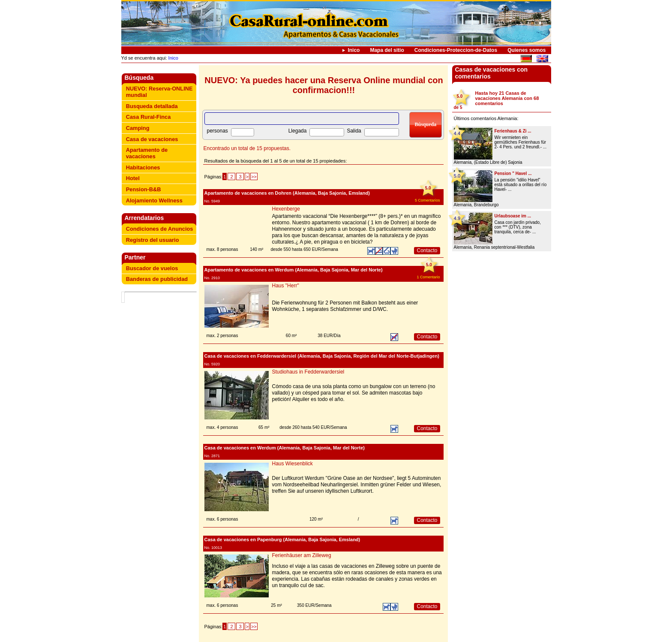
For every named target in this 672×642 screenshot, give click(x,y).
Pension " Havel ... (513, 173)
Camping (138, 128)
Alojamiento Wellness (154, 200)
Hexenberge (286, 209)
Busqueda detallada (152, 106)
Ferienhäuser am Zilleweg (302, 555)
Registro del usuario (153, 240)
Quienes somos (526, 50)
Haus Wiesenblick (292, 464)
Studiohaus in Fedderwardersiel (308, 372)
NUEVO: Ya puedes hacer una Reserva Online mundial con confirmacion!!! (324, 85)
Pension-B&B (144, 189)
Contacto (427, 250)
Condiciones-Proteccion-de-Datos (456, 50)
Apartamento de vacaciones (147, 153)
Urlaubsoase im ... (513, 216)
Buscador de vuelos (152, 268)
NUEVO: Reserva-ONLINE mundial (159, 92)
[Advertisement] (161, 425)
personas (217, 131)
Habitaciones (143, 167)
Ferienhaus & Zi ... (513, 131)
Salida (354, 131)
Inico (354, 50)
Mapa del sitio (387, 50)
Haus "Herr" (286, 286)
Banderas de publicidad (157, 279)
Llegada (298, 131)
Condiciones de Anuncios (160, 229)
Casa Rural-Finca (148, 117)
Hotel (133, 178)
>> (254, 177)
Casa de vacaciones (152, 139)
